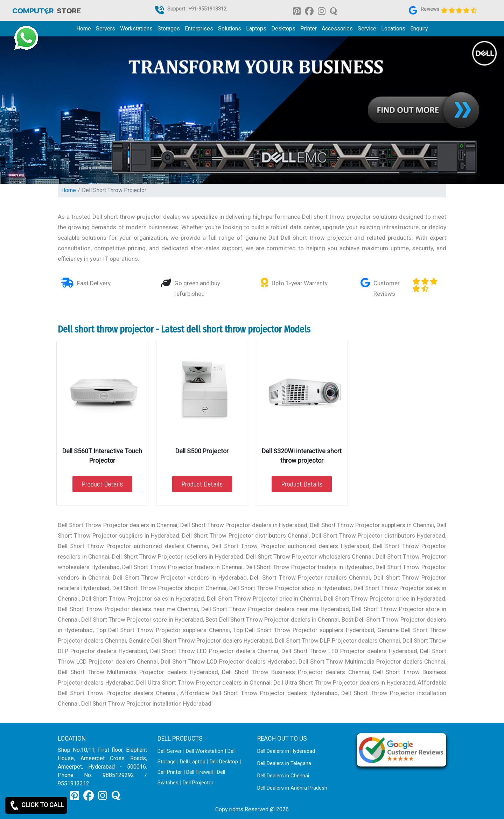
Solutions (230, 29)
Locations (393, 29)
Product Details (103, 484)
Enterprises (199, 29)
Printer (309, 29)
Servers (106, 29)
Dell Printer (170, 772)
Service (367, 29)
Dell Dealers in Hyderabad (286, 751)
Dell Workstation (205, 751)
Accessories (337, 29)
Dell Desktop (224, 762)
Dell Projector (198, 783)
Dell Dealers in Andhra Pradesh (292, 788)
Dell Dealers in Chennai (283, 776)
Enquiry (419, 29)
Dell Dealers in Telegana (284, 763)
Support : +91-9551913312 (197, 9)
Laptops (256, 29)
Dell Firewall (199, 772)
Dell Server (170, 751)
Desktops (283, 29)
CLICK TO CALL (36, 805)
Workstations (136, 29)
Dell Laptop (193, 762)
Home (84, 29)
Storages (169, 29)
